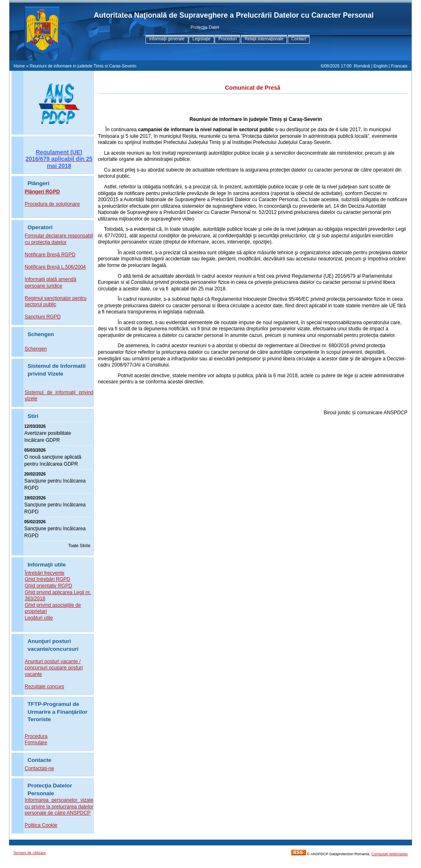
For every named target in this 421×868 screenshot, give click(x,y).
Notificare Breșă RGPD (50, 255)
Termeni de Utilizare (30, 853)
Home (19, 66)
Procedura (36, 736)
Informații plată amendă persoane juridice (50, 283)
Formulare (36, 743)
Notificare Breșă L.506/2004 (55, 267)
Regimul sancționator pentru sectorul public (56, 302)
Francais (399, 66)
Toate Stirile (79, 546)
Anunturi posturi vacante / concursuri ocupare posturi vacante (54, 668)
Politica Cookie (41, 825)
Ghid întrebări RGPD (47, 579)
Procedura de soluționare (52, 204)
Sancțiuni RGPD (43, 317)
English (381, 66)
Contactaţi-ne (39, 768)
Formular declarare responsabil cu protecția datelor (59, 239)
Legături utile (39, 618)
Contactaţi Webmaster (390, 854)
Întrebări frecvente (45, 573)
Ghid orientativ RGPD (48, 586)
